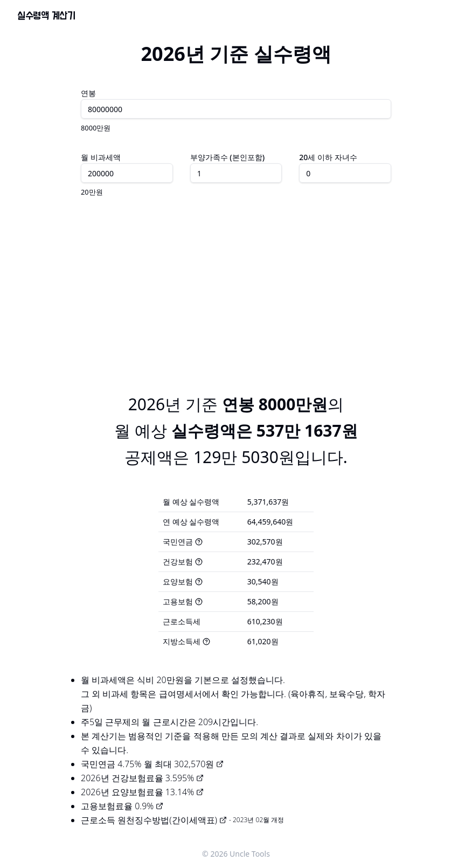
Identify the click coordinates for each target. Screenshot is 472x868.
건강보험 (183, 562)
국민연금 (183, 542)
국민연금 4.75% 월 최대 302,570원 (152, 764)
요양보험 (183, 581)
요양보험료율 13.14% (158, 792)
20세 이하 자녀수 (328, 157)
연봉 (88, 93)
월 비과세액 (101, 157)
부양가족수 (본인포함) (227, 157)
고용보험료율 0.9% (122, 806)
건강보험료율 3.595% (158, 778)
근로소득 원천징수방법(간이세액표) (154, 820)
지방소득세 (186, 641)
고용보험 (183, 601)
